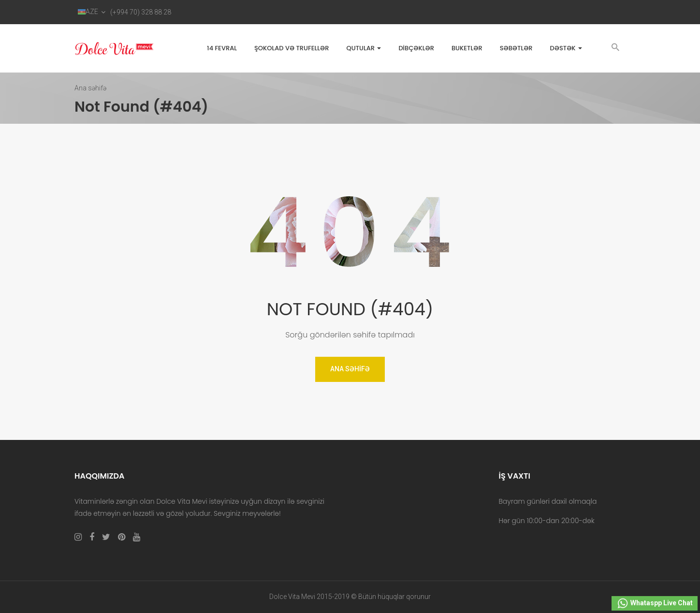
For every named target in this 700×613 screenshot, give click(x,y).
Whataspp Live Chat (655, 603)
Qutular (364, 48)
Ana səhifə (90, 88)
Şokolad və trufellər (292, 48)
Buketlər (467, 48)
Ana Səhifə (350, 369)
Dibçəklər (416, 48)
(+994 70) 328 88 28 (141, 12)
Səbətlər (516, 48)
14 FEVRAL (222, 48)
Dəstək (566, 48)
